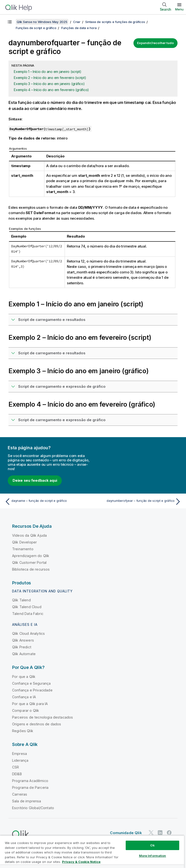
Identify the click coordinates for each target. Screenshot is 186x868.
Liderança (20, 760)
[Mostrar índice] (10, 22)
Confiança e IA (24, 697)
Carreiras (20, 794)
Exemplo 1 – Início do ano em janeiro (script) (48, 72)
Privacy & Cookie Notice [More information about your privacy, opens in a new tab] (81, 862)
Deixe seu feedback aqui (35, 480)
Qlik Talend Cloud (27, 607)
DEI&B (17, 774)
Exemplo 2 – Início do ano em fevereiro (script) (50, 78)
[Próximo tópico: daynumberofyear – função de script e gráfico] (139, 502)
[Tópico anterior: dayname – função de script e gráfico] (47, 502)
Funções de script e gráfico (36, 28)
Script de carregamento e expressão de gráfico (62, 386)
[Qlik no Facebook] (169, 833)
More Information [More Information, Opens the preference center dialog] (153, 856)
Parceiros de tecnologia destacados (43, 717)
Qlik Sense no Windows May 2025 (42, 22)
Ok (152, 845)
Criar (77, 22)
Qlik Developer (24, 542)
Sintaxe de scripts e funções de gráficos (115, 22)
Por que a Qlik (24, 677)
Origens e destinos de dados (37, 724)
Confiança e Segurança (31, 683)
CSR (15, 767)
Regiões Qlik (23, 731)
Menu (179, 9)
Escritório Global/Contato (33, 808)
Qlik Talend (21, 600)
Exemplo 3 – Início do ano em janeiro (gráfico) (49, 84)
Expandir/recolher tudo (155, 43)
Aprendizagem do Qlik (31, 556)
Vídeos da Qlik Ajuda (29, 535)
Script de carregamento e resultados (52, 320)
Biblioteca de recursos (31, 569)
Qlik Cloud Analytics (28, 633)
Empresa (19, 754)
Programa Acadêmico (30, 781)
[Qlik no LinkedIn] (160, 833)
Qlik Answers (23, 640)
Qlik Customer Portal (29, 562)
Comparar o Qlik (26, 710)
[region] (92, 852)
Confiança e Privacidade (32, 690)
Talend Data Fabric (28, 614)
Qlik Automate (24, 654)
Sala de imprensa (27, 801)
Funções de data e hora (79, 28)
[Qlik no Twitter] (151, 833)
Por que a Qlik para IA (30, 704)
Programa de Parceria (30, 787)
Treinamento (23, 549)
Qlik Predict (22, 647)
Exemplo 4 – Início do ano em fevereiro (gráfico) (51, 90)
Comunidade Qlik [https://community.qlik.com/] (126, 833)
